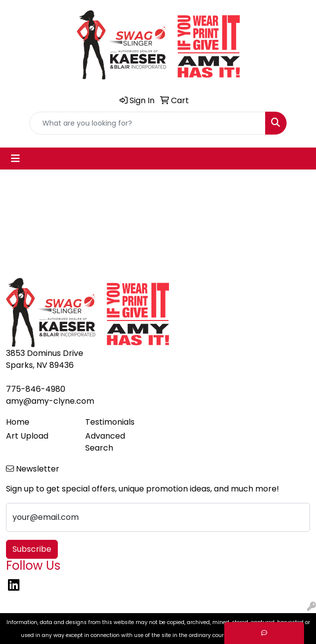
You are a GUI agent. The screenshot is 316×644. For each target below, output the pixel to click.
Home (18, 422)
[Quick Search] (148, 123)
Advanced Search (105, 442)
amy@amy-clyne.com (50, 401)
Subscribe (32, 549)
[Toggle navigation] (15, 159)
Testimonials (110, 422)
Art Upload (27, 436)
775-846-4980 (36, 389)
